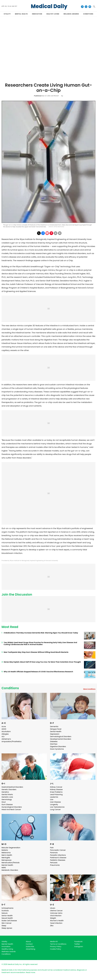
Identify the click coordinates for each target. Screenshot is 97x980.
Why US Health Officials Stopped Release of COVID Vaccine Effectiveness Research (38, 672)
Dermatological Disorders (61, 737)
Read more (31, 972)
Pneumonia (55, 865)
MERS (4, 868)
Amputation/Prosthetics (11, 742)
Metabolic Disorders (10, 870)
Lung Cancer (55, 809)
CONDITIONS (88, 14)
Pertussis (54, 863)
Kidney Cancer (56, 787)
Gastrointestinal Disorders (12, 787)
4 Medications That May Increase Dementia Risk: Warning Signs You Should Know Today (41, 633)
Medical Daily (49, 6)
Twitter (77, 944)
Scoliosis (5, 911)
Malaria (5, 850)
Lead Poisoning (56, 795)
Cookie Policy (56, 949)
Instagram (79, 947)
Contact (29, 944)
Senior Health (7, 916)
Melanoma (6, 853)
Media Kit (54, 942)
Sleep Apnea (7, 928)
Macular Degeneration (11, 848)
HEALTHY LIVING (53, 14)
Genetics (5, 792)
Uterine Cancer (56, 911)
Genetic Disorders (9, 790)
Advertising (31, 949)
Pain (52, 848)
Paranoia (54, 853)
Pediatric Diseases (58, 860)
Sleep (4, 926)
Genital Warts (7, 795)
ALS (3, 737)
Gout (4, 802)
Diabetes (54, 742)
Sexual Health (7, 918)
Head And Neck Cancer (11, 809)
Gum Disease (7, 805)
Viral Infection (56, 916)
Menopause (6, 860)
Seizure (5, 913)
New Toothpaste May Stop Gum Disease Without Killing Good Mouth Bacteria (36, 652)
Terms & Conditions (58, 944)
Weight (53, 918)
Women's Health (57, 921)
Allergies (5, 734)
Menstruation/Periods (11, 863)
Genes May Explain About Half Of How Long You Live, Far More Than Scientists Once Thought (42, 662)
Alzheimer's (6, 739)
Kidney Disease (56, 790)
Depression (55, 734)
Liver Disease (55, 802)
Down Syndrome (57, 749)
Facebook (78, 942)
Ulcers (53, 908)
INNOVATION (37, 14)
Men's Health (7, 855)
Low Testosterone (57, 807)
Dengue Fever (56, 729)
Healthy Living (7, 949)
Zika (52, 926)
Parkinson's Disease (58, 858)
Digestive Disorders (58, 747)
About (28, 942)
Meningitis (6, 858)
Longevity (54, 805)
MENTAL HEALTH (21, 14)
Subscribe (30, 947)
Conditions (10, 688)
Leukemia (54, 797)
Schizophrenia (7, 908)
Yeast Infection (56, 923)
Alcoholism (6, 732)
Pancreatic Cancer (58, 850)
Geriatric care (7, 797)
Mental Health (7, 865)
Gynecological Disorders (12, 807)
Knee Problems (56, 792)
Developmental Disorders (61, 739)
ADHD (4, 729)
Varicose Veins (56, 913)
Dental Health (56, 732)
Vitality (4, 942)
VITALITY (7, 14)
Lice (52, 800)
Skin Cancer (7, 923)
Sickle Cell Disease (9, 921)
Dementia (54, 727)
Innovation (6, 947)
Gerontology (7, 800)
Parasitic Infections (58, 855)
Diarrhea (54, 744)
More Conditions (89, 689)
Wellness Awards (71, 14)
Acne (4, 727)
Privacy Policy (56, 947)
